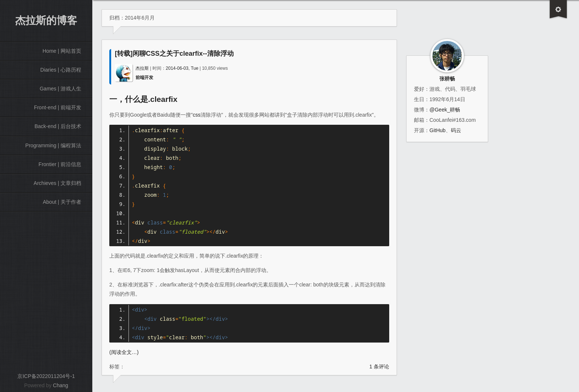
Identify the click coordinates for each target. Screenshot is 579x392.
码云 (456, 130)
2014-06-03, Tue (182, 68)
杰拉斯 (142, 68)
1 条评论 (379, 367)
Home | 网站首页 (62, 51)
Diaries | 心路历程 (61, 70)
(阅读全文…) (124, 352)
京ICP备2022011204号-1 (46, 376)
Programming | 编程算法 (53, 145)
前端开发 (144, 78)
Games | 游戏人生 (60, 89)
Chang (60, 385)
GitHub (438, 130)
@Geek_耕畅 (445, 110)
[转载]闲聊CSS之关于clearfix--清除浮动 (174, 54)
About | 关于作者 (62, 202)
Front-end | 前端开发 (58, 107)
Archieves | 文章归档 (57, 183)
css (197, 115)
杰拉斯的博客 (46, 20)
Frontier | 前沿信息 (60, 164)
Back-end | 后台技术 (58, 126)
